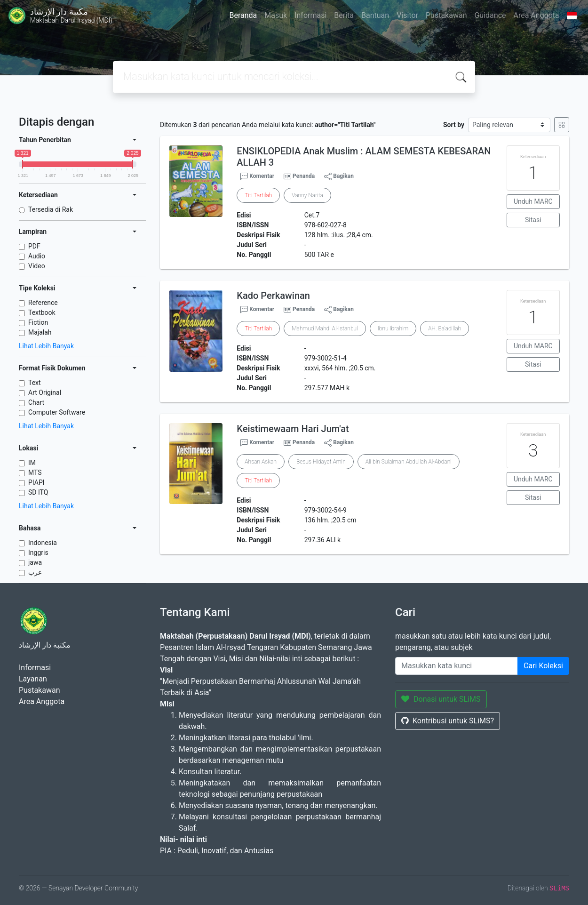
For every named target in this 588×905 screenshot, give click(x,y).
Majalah (40, 332)
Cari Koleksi (543, 666)
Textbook (42, 312)
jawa (35, 562)
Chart (36, 402)
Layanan (33, 679)
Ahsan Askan (261, 462)
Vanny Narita (307, 195)
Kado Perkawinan (273, 296)
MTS (35, 473)
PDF (34, 246)
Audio (37, 256)
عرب (35, 572)
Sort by (454, 125)
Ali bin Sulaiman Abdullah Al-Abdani (409, 462)
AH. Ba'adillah (445, 328)
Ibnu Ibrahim (393, 328)
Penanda (304, 176)
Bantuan (375, 15)
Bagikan (339, 176)
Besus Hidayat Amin (321, 462)
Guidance (490, 15)
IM (32, 463)
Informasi (310, 15)
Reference (43, 303)
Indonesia (43, 543)
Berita (344, 15)
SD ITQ (38, 492)
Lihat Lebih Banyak (46, 346)
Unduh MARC (533, 201)
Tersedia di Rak (51, 209)
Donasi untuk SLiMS (441, 699)
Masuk (276, 15)
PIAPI (36, 482)
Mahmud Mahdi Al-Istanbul (325, 328)
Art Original (45, 392)
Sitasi (533, 220)
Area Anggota (536, 15)
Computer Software (57, 412)
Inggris (38, 553)
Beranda (243, 15)
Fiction (38, 322)
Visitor (407, 15)
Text (35, 383)
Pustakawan (446, 15)
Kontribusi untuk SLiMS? (448, 721)
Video (37, 266)
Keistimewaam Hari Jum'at (293, 429)
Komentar (257, 176)
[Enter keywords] (457, 666)
